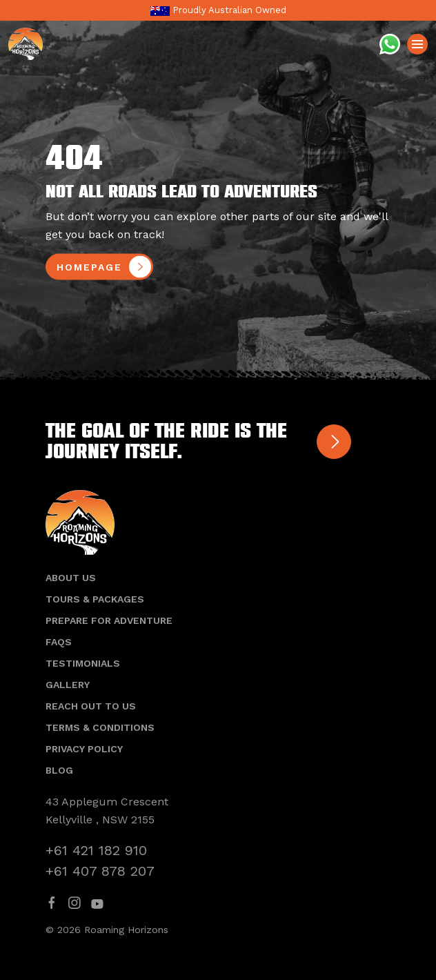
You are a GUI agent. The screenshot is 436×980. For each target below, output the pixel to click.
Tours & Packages (95, 599)
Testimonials (83, 663)
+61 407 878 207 (100, 871)
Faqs (59, 642)
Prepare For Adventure (109, 620)
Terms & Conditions (100, 727)
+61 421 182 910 (96, 850)
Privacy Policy (84, 749)
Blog (59, 770)
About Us (71, 578)
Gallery (68, 685)
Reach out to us (91, 706)
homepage (89, 267)
